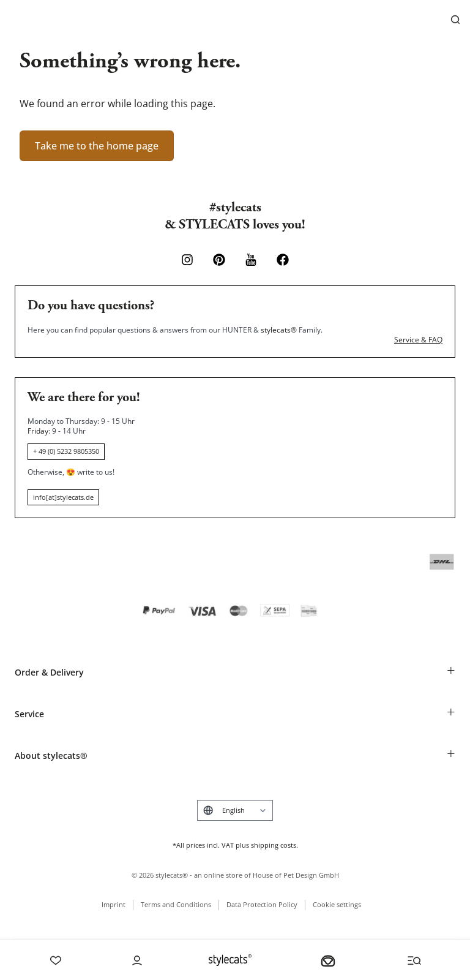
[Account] (137, 960)
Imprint (114, 904)
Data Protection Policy (262, 904)
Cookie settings (337, 904)
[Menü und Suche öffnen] (414, 960)
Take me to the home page (97, 146)
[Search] (455, 20)
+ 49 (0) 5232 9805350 (66, 451)
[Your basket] (328, 960)
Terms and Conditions (176, 904)
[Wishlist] (56, 960)
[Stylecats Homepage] (230, 960)
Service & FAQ (418, 340)
